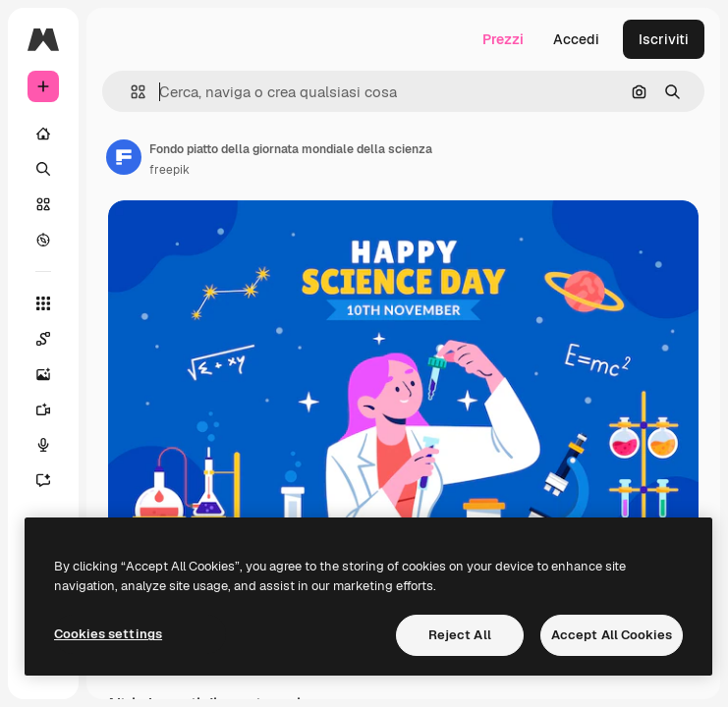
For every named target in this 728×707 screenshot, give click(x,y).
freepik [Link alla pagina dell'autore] (169, 170)
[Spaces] (43, 339)
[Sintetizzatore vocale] (43, 445)
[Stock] (43, 204)
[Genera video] (43, 409)
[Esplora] (43, 240)
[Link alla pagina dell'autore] (124, 157)
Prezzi (503, 39)
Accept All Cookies (612, 635)
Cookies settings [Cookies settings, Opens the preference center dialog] (108, 634)
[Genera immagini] (43, 374)
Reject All (460, 635)
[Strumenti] (43, 303)
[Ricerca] (43, 169)
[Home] (43, 134)
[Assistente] (43, 480)
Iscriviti (664, 39)
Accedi (576, 39)
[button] (130, 92)
